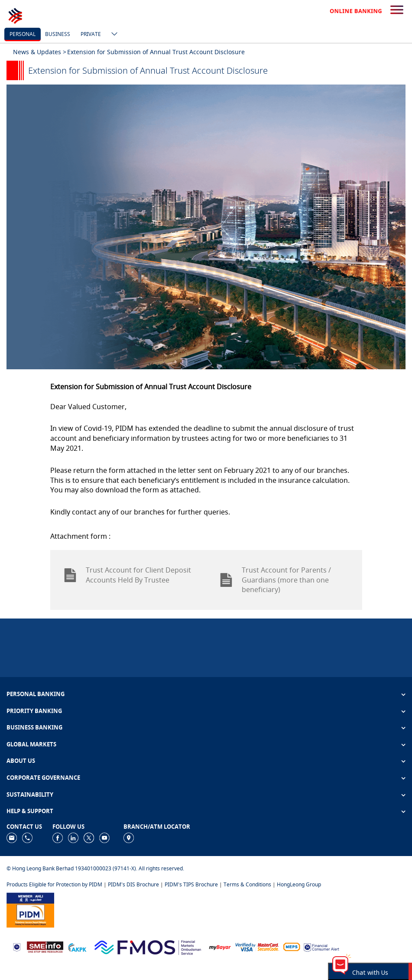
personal (23, 34)
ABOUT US (21, 761)
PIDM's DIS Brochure (133, 884)
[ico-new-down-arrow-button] (112, 35)
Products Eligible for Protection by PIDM (54, 884)
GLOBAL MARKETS (31, 744)
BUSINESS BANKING (34, 727)
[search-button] (397, 10)
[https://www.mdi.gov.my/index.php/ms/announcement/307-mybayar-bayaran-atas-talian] (220, 946)
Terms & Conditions (247, 884)
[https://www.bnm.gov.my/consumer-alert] (321, 946)
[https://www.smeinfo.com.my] (45, 946)
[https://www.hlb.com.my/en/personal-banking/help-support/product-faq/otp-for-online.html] (257, 946)
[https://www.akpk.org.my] (77, 946)
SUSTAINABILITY (30, 794)
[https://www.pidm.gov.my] (30, 909)
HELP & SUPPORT (30, 811)
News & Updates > (40, 52)
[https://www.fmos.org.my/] (148, 946)
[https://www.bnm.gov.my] (17, 946)
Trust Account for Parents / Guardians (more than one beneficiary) (275, 580)
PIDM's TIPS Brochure (191, 884)
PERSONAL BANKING (36, 694)
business (58, 34)
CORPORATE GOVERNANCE (43, 778)
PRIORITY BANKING (34, 711)
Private (91, 34)
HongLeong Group (299, 884)
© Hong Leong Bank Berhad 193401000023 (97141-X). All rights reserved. (95, 868)
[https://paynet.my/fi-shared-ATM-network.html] (292, 946)
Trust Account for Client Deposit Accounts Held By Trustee (127, 575)
